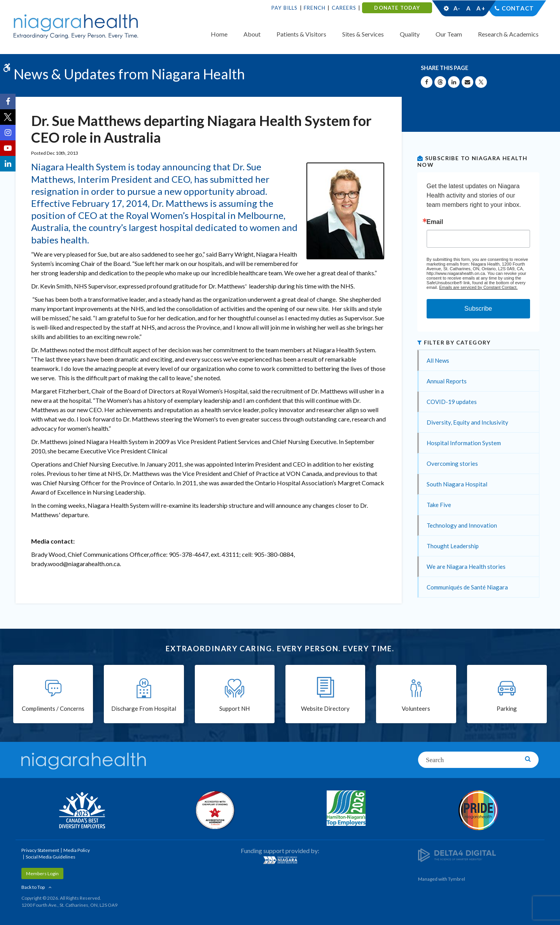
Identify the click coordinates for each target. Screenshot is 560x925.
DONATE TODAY (397, 8)
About (252, 34)
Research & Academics (508, 34)
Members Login (42, 873)
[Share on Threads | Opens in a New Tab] (440, 82)
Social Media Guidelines (51, 857)
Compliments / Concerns (53, 708)
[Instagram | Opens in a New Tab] (8, 133)
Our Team (449, 34)
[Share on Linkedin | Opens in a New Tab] (454, 82)
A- (457, 8)
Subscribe (478, 309)
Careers (344, 8)
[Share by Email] (467, 82)
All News (438, 360)
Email (435, 222)
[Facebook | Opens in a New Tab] (8, 101)
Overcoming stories (452, 463)
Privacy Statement (40, 850)
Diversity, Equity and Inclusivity (467, 422)
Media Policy (77, 850)
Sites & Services (363, 34)
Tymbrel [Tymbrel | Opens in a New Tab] (457, 879)
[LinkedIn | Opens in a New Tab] (8, 164)
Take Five (439, 505)
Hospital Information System (464, 443)
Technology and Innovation (462, 525)
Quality (410, 34)
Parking (507, 708)
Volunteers (416, 708)
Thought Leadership (453, 546)
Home (219, 34)
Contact (518, 8)
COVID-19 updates (452, 402)
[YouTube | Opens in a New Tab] (8, 148)
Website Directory (325, 708)
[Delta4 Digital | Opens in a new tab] (457, 854)
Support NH (234, 708)
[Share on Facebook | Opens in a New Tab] (427, 82)
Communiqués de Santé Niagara (467, 587)
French (315, 8)
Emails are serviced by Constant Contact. (478, 287)
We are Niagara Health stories (466, 567)
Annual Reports (447, 381)
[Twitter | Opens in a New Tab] (8, 117)
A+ (480, 8)
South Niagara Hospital (457, 484)
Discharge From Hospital (144, 708)
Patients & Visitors (301, 34)
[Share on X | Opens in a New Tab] (481, 82)
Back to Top (33, 887)
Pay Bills (285, 8)
